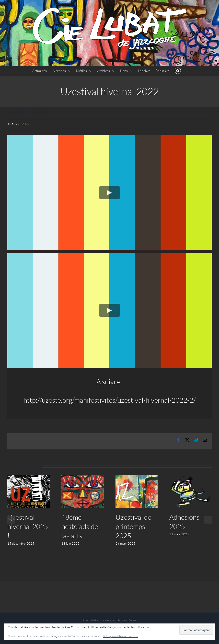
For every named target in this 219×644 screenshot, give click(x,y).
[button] (178, 71)
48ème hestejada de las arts (80, 526)
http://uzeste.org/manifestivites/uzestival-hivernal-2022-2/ (110, 400)
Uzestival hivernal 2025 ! (28, 526)
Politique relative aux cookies (121, 636)
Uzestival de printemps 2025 (133, 526)
